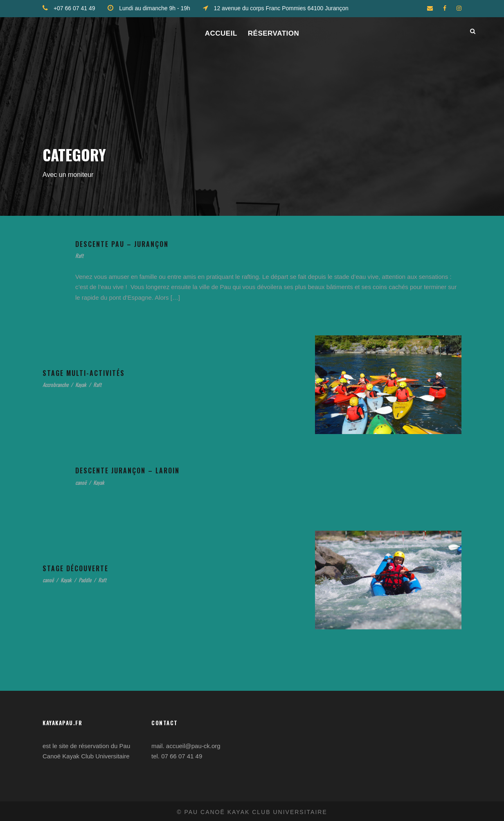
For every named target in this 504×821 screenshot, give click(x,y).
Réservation (273, 33)
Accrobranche (59, 385)
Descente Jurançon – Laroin (139, 471)
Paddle (94, 580)
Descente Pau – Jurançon (132, 244)
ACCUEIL (221, 33)
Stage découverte (84, 569)
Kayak (90, 385)
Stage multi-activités (91, 373)
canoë (82, 483)
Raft (80, 256)
